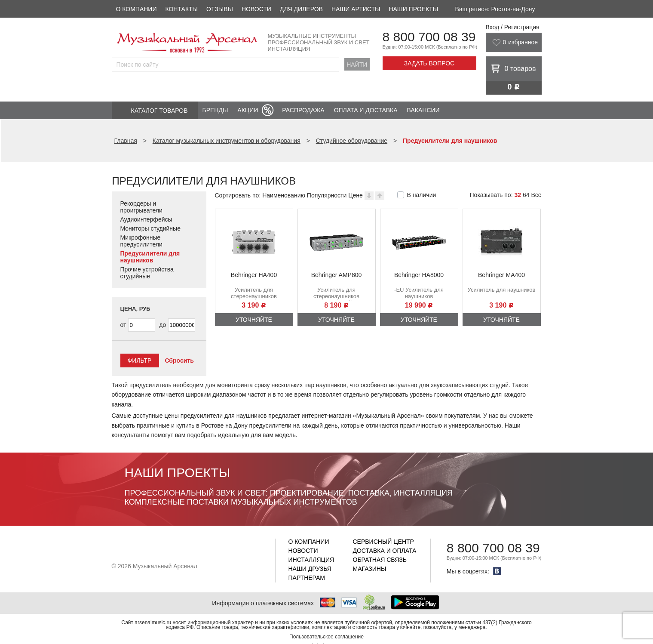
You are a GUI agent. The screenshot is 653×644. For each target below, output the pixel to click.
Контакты (181, 9)
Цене (356, 195)
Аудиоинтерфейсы (146, 219)
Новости (256, 9)
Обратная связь (380, 560)
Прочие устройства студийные (147, 273)
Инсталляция (311, 560)
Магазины (370, 569)
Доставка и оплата (385, 551)
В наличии (422, 195)
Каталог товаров (159, 111)
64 (526, 195)
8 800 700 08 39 (429, 37)
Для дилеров (301, 9)
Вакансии (423, 110)
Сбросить (179, 361)
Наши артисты (356, 9)
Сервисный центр (383, 542)
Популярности (327, 195)
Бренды (215, 110)
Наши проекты (413, 9)
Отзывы (220, 9)
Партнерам (307, 578)
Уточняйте (254, 320)
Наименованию (284, 195)
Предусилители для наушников (150, 257)
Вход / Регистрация (513, 27)
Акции (248, 110)
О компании (136, 9)
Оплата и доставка (366, 110)
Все (536, 195)
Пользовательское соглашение (326, 637)
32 (518, 195)
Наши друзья (310, 569)
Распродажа (303, 110)
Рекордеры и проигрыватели (141, 207)
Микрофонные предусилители (141, 241)
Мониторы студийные (150, 228)
